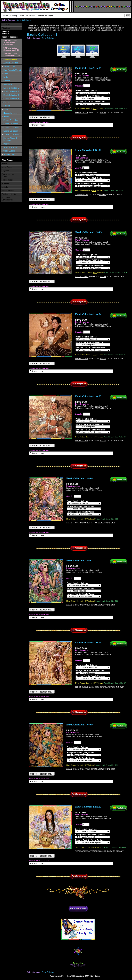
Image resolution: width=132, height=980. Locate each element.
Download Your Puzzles (8, 175)
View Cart (6, 25)
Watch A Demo (8, 191)
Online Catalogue (9, 20)
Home (4, 163)
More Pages (7, 167)
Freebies (6, 183)
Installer (5, 187)
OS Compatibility (9, 194)
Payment (6, 171)
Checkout (6, 28)
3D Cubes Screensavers (8, 199)
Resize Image (8, 180)
